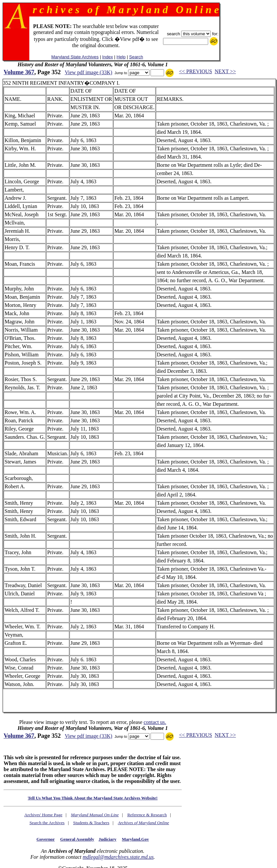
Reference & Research (147, 815)
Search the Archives (47, 823)
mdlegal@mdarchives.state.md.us (118, 857)
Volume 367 (19, 72)
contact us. (155, 722)
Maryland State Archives (75, 57)
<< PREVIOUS (196, 71)
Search (136, 57)
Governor (46, 839)
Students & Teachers (91, 823)
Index (108, 57)
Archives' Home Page (43, 815)
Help (121, 57)
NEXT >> (225, 71)
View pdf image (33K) (88, 72)
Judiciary (107, 839)
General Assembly (77, 839)
